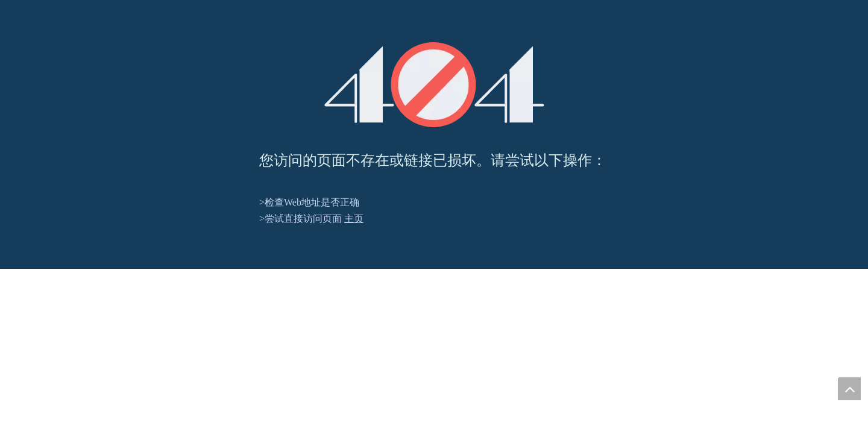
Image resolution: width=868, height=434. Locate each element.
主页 (354, 219)
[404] (434, 85)
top (849, 389)
